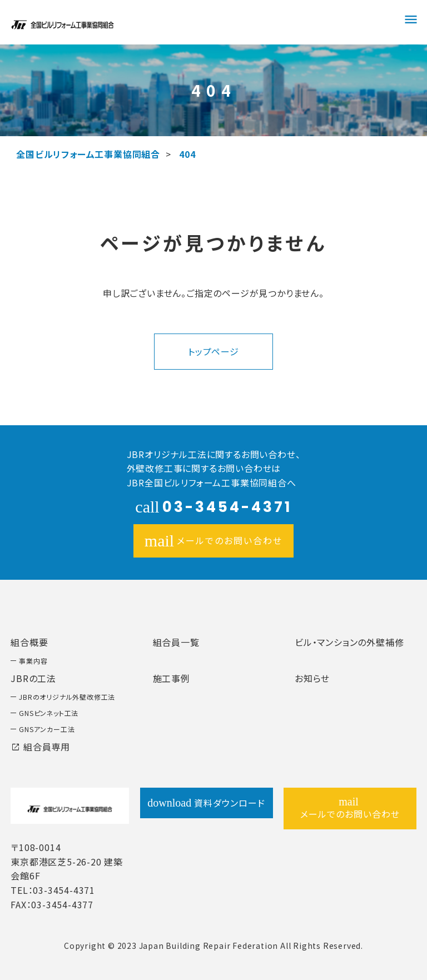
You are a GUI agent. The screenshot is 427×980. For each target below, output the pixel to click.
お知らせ (312, 678)
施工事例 (172, 678)
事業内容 (33, 661)
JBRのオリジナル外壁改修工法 (67, 697)
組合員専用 (40, 747)
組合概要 (29, 642)
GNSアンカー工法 (47, 729)
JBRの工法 (33, 678)
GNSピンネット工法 (49, 713)
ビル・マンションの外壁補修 (349, 642)
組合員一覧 (176, 642)
